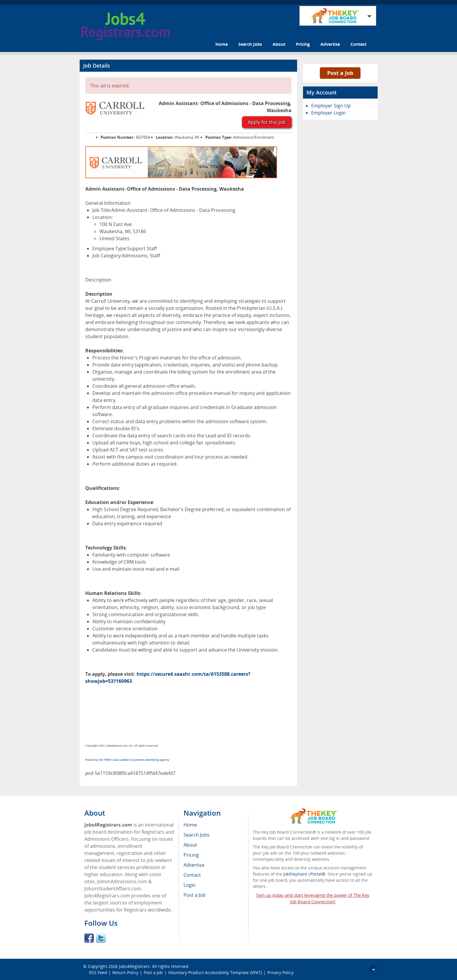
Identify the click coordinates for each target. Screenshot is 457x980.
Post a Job (340, 73)
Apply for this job (267, 122)
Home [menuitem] (190, 825)
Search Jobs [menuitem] (196, 835)
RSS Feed (98, 972)
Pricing (303, 44)
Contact (358, 44)
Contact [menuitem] (192, 875)
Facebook (89, 938)
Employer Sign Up (331, 106)
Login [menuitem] (190, 885)
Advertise (330, 44)
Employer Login (329, 113)
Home (222, 44)
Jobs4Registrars (134, 966)
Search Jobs (250, 44)
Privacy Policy (281, 972)
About (279, 44)
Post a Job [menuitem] (195, 895)
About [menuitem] (190, 845)
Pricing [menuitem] (191, 855)
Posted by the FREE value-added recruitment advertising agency (127, 760)
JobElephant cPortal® (304, 874)
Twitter (101, 938)
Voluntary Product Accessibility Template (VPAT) (215, 972)
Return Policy (125, 972)
